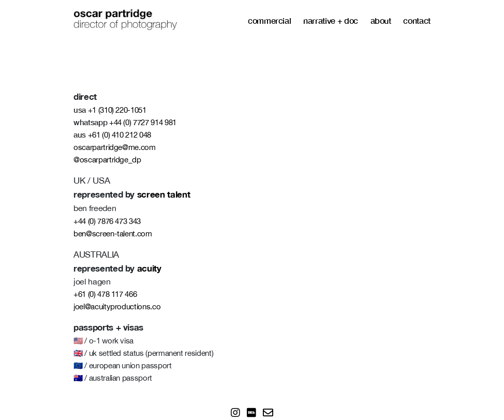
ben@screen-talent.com (113, 234)
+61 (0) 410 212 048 (120, 135)
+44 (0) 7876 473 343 (107, 221)
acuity (149, 268)
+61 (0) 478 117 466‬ (105, 294)
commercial (270, 20)
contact (417, 20)
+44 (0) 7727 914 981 (143, 122)
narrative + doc (331, 20)
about (381, 20)
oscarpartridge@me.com (115, 147)
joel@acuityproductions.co (117, 306)
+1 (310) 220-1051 (117, 110)
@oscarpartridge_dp (107, 160)
